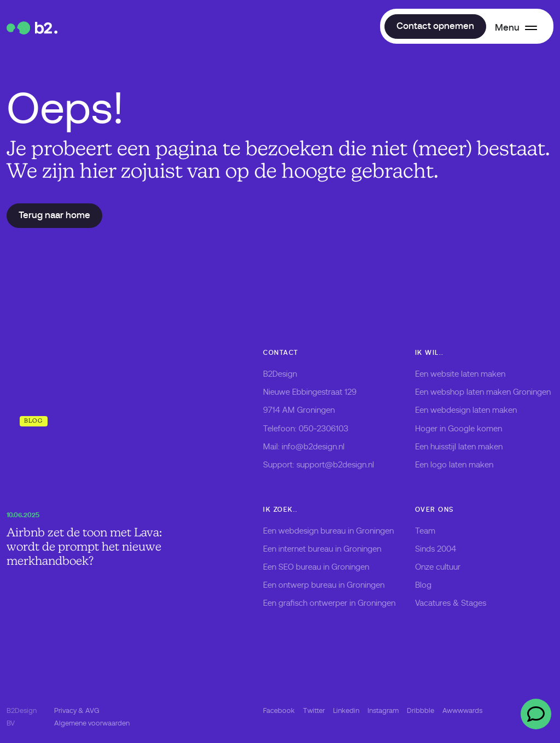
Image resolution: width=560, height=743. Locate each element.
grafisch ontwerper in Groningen (337, 603)
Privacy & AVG (77, 710)
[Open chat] (536, 714)
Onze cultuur (438, 567)
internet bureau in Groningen (330, 549)
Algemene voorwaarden (92, 723)
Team (425, 531)
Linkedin (346, 710)
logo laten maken (462, 465)
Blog (423, 585)
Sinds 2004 (436, 549)
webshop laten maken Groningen (491, 392)
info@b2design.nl (313, 447)
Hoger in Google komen (459, 429)
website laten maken (468, 374)
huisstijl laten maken (466, 447)
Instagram (383, 710)
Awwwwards (462, 710)
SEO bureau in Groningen (324, 567)
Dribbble (421, 710)
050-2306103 (323, 429)
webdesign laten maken (474, 410)
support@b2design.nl (335, 465)
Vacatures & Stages (451, 603)
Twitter (314, 710)
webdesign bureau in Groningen (336, 531)
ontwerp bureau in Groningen (331, 585)
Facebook (279, 710)
